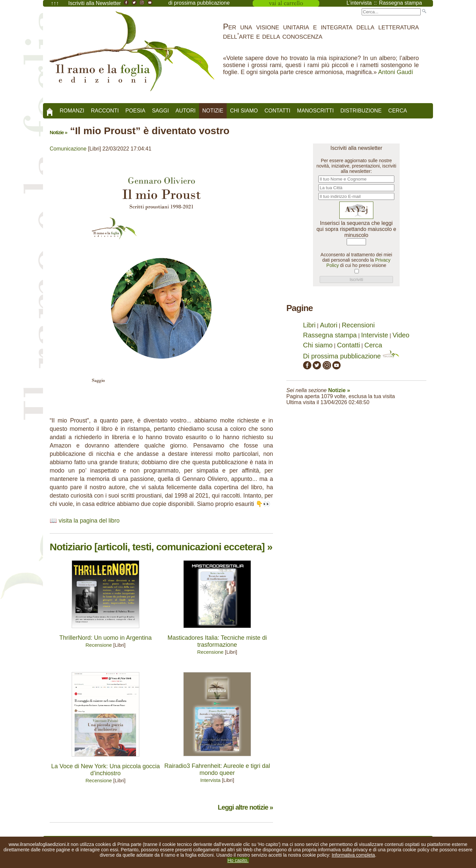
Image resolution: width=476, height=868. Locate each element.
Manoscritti (315, 111)
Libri (309, 325)
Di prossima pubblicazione (351, 356)
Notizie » (58, 132)
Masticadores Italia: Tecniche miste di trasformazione (217, 641)
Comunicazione (68, 149)
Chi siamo (244, 111)
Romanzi (72, 111)
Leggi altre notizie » (245, 807)
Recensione (98, 645)
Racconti (105, 111)
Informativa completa (353, 855)
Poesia (135, 111)
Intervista (210, 780)
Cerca (398, 111)
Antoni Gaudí (395, 72)
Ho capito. (238, 860)
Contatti (277, 111)
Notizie (213, 111)
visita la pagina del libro (89, 521)
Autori (186, 111)
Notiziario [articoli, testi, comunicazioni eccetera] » (161, 547)
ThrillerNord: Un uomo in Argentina (105, 638)
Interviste (374, 335)
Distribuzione (361, 111)
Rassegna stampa (330, 335)
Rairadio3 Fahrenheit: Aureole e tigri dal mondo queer (217, 769)
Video (401, 335)
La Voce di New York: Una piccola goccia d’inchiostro (105, 770)
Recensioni (358, 325)
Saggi (160, 111)
